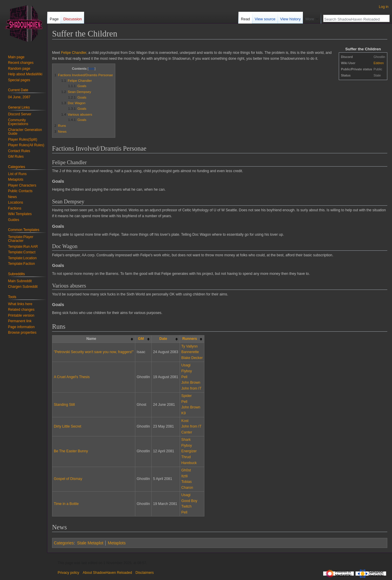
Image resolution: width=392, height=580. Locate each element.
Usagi (186, 365)
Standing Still (64, 405)
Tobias (186, 482)
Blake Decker (192, 358)
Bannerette (190, 352)
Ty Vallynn (189, 346)
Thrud (186, 457)
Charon (187, 488)
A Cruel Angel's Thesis (72, 377)
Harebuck (189, 463)
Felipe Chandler (74, 53)
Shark (186, 440)
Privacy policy (68, 573)
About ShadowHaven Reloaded (107, 573)
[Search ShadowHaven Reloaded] (353, 19)
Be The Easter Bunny (71, 451)
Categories (64, 543)
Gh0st (186, 470)
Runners (190, 339)
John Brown (191, 383)
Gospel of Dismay (68, 479)
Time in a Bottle (66, 504)
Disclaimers (145, 573)
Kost (185, 421)
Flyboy (186, 371)
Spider (186, 396)
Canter (187, 432)
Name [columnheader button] (91, 339)
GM (141, 339)
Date (163, 339)
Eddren (379, 63)
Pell (184, 377)
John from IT (191, 388)
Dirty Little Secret (67, 426)
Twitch (186, 506)
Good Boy (189, 501)
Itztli (184, 476)
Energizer (189, 451)
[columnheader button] (143, 339)
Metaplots (117, 543)
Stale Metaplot (90, 543)
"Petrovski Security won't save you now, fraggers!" (94, 352)
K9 (183, 413)
